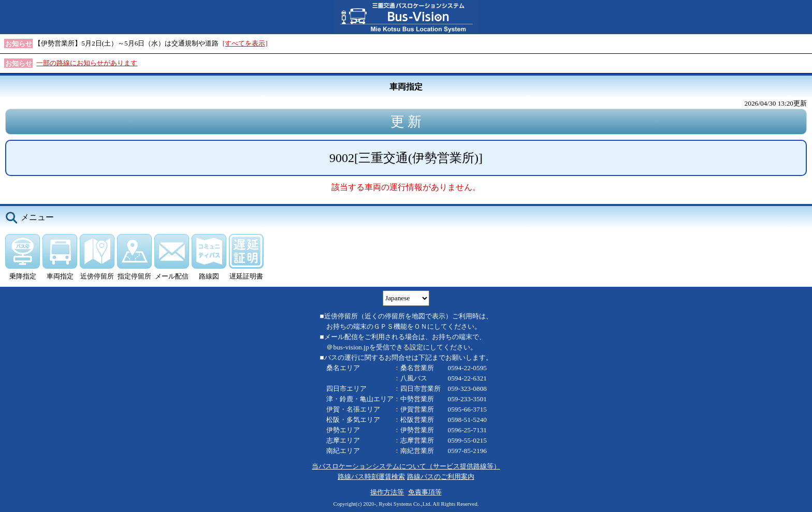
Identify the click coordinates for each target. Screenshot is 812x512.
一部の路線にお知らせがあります (87, 63)
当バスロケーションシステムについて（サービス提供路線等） (406, 466)
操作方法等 (387, 492)
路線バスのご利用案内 (441, 477)
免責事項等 (425, 492)
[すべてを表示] (245, 43)
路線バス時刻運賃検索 (371, 477)
